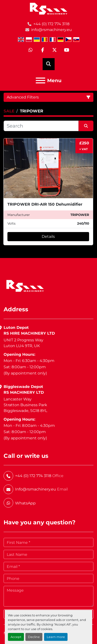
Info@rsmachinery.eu (36, 489)
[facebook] (43, 50)
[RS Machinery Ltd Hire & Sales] (25, 285)
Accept (16, 637)
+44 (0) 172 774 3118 (51, 24)
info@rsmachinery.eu (51, 30)
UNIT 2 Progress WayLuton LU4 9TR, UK (23, 343)
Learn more (56, 637)
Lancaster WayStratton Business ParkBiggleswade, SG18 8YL (25, 405)
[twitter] (55, 50)
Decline (34, 637)
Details (48, 236)
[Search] (41, 126)
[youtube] (67, 50)
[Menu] (40, 80)
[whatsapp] (31, 50)
